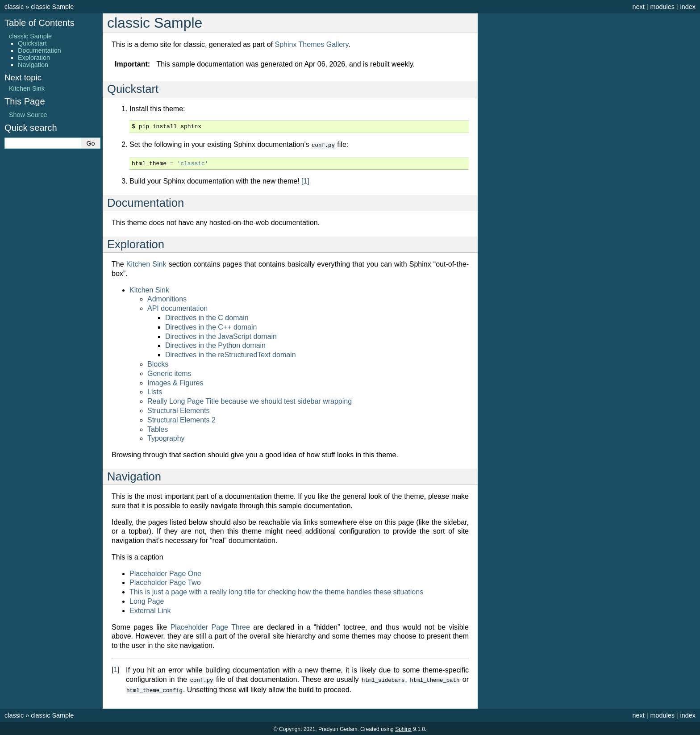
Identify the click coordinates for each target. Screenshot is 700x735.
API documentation (177, 308)
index (688, 7)
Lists (155, 391)
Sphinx (403, 728)
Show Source (28, 115)
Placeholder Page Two (165, 582)
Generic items (169, 373)
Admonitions (167, 299)
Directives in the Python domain (215, 345)
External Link (150, 610)
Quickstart (32, 43)
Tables (158, 429)
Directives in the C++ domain (211, 327)
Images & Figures (175, 382)
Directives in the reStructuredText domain (231, 354)
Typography (166, 438)
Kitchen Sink (149, 290)
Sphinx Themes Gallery (312, 44)
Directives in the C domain (207, 317)
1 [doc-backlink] (115, 669)
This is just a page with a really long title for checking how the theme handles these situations (276, 591)
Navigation (33, 65)
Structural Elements (179, 410)
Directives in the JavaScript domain (221, 336)
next (638, 7)
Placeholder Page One (165, 573)
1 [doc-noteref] (305, 181)
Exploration (34, 58)
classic (14, 7)
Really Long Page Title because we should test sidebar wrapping (250, 401)
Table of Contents (40, 23)
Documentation (40, 50)
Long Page (147, 601)
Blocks (158, 364)
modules (662, 7)
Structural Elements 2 (181, 420)
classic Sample (52, 7)
